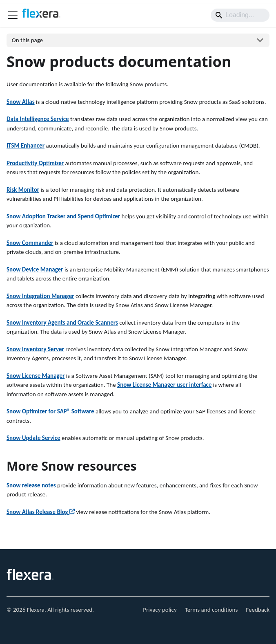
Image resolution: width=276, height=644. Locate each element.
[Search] (240, 15)
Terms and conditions (211, 610)
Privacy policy (160, 610)
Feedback (258, 610)
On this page (27, 40)
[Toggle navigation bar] (13, 15)
